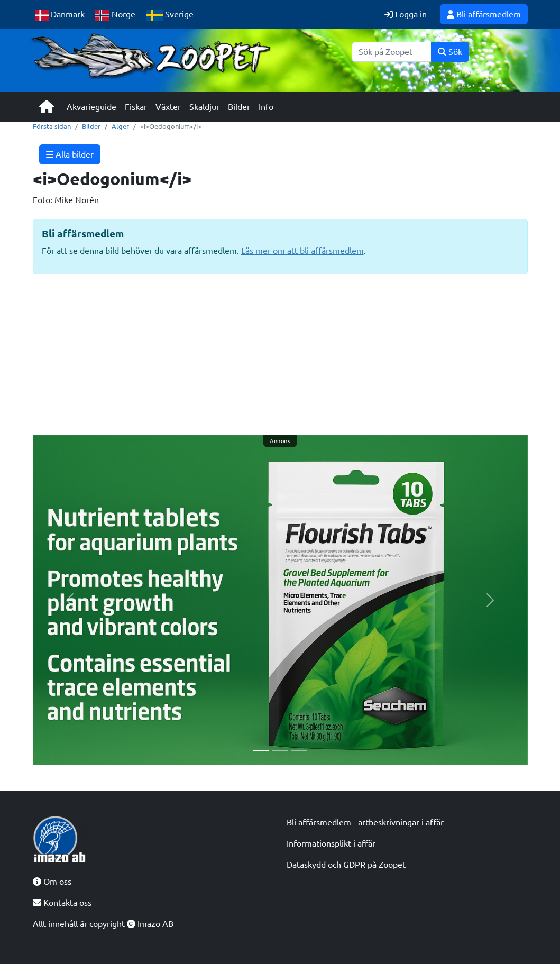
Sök (450, 52)
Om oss (52, 882)
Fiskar (136, 107)
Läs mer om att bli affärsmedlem (302, 251)
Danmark (60, 15)
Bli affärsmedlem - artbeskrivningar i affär (365, 822)
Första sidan (52, 126)
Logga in (406, 14)
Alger (120, 126)
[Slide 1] (261, 751)
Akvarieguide (91, 107)
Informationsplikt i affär (331, 843)
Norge (116, 15)
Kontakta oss (62, 903)
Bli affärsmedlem (484, 14)
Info (266, 107)
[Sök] (392, 52)
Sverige (170, 15)
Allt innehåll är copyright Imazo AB (103, 924)
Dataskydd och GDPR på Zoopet (346, 865)
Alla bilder (70, 154)
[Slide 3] (299, 751)
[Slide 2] (280, 751)
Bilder (239, 107)
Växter (168, 107)
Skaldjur (204, 107)
